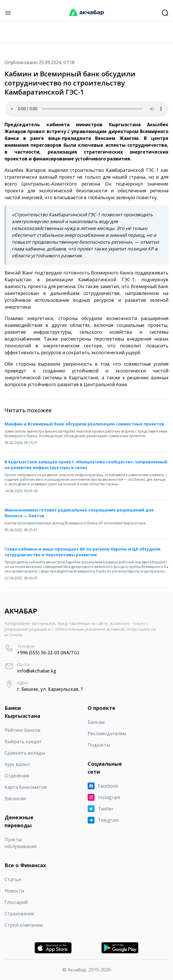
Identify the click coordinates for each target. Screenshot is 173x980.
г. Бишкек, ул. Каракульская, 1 (50, 689)
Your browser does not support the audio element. (86, 109)
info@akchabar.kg (37, 671)
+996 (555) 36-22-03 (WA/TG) (48, 653)
